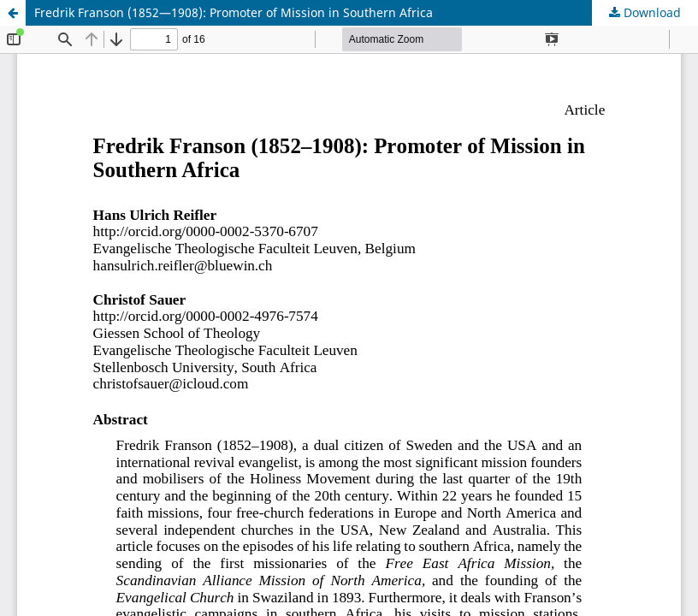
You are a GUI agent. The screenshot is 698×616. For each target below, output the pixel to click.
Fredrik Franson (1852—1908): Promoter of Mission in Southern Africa (234, 12)
